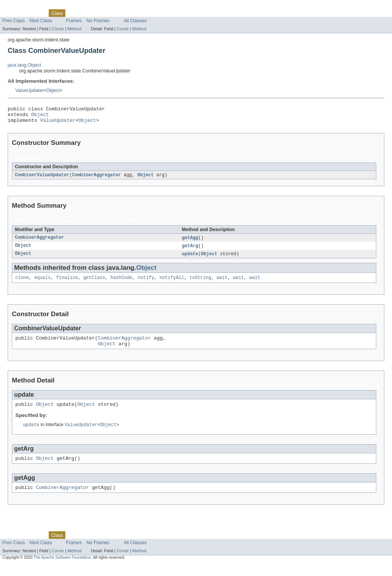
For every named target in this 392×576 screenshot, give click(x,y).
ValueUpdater (29, 90)
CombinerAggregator (96, 179)
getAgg (190, 242)
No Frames (98, 21)
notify (146, 283)
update (190, 259)
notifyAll (172, 283)
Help (146, 13)
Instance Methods (73, 225)
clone (22, 283)
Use (74, 13)
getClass (94, 283)
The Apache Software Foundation (62, 569)
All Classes (135, 21)
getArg (190, 250)
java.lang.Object (24, 65)
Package (35, 13)
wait (222, 283)
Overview (12, 13)
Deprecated (109, 13)
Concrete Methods (125, 225)
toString (200, 283)
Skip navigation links (21, 7)
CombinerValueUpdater (42, 179)
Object (53, 90)
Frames (74, 21)
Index (131, 13)
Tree (87, 13)
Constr (58, 29)
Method (74, 29)
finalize (67, 283)
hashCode (122, 283)
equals (43, 283)
